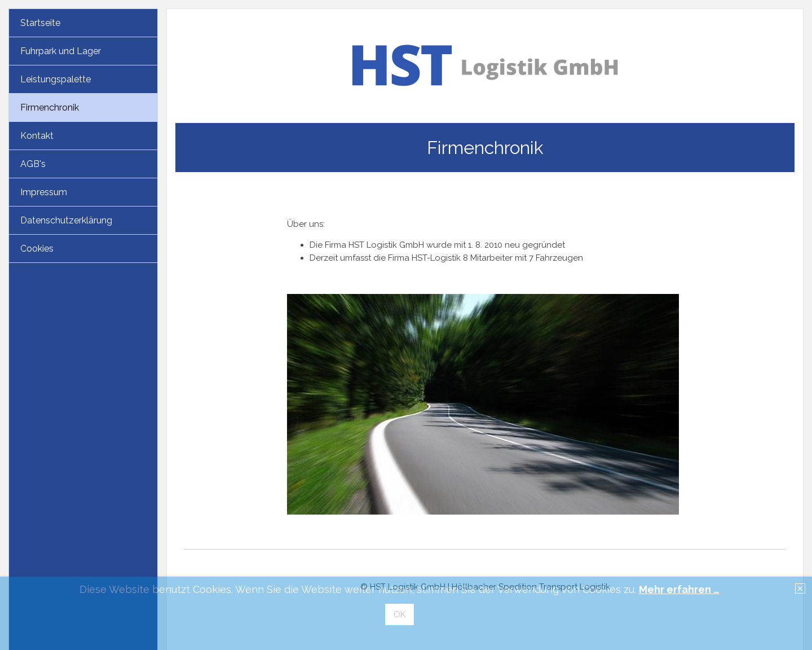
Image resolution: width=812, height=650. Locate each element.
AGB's (33, 164)
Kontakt (37, 136)
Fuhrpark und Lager (61, 51)
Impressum (44, 192)
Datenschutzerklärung (66, 220)
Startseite (40, 23)
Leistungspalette (56, 79)
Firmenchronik (50, 107)
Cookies (37, 249)
